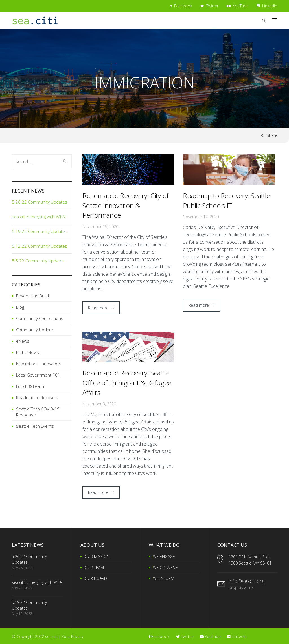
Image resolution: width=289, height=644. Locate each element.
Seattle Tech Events (35, 426)
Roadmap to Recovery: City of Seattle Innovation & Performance (125, 205)
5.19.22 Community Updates (40, 231)
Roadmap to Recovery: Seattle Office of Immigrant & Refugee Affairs (127, 383)
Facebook (181, 6)
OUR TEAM (94, 568)
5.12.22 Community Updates (40, 246)
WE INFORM (164, 578)
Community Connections (40, 318)
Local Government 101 (38, 375)
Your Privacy (73, 637)
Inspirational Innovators (39, 364)
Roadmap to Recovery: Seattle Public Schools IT (226, 200)
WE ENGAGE (164, 557)
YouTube (238, 6)
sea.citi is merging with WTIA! (39, 217)
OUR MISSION (97, 557)
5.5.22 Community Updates (38, 261)
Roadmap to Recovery (37, 397)
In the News (28, 352)
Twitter (209, 6)
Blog (20, 307)
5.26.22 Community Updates (40, 202)
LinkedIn (267, 6)
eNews (23, 341)
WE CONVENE (165, 568)
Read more (98, 308)
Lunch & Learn (30, 386)
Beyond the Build (32, 296)
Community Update (35, 330)
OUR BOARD (96, 578)
